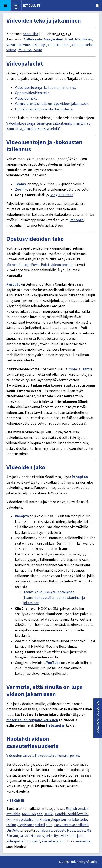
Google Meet (54, 39)
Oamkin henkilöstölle (71, 814)
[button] (98, 718)
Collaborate (33, 39)
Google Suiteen (62, 195)
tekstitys (39, 45)
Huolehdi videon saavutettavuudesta (44, 109)
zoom (38, 50)
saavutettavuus (19, 45)
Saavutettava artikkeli (71, 825)
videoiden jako (59, 45)
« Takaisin (15, 800)
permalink (83, 841)
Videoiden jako (26, 98)
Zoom (20, 189)
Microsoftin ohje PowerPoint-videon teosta (39, 265)
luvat (69, 39)
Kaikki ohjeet (32, 814)
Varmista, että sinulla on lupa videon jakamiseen (52, 104)
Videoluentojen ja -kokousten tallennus (45, 87)
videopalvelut (83, 45)
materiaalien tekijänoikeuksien (32, 720)
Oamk (48, 814)
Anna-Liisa (30, 34)
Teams (20, 184)
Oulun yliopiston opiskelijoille (29, 825)
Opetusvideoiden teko (32, 93)
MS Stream (83, 39)
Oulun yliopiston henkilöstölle (64, 819)
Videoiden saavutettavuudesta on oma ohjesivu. (43, 755)
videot (11, 50)
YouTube (25, 50)
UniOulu (13, 830)
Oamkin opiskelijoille (22, 819)
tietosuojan (56, 725)
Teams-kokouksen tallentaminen (49, 592)
